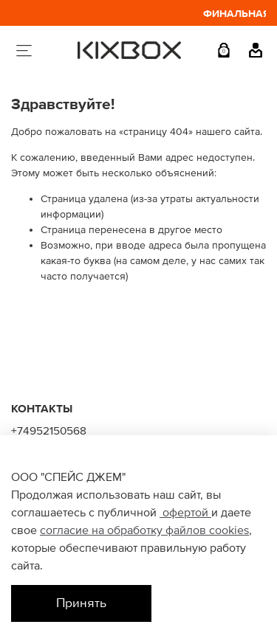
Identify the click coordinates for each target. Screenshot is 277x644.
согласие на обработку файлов (124, 530)
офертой (185, 513)
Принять (81, 603)
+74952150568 (49, 431)
